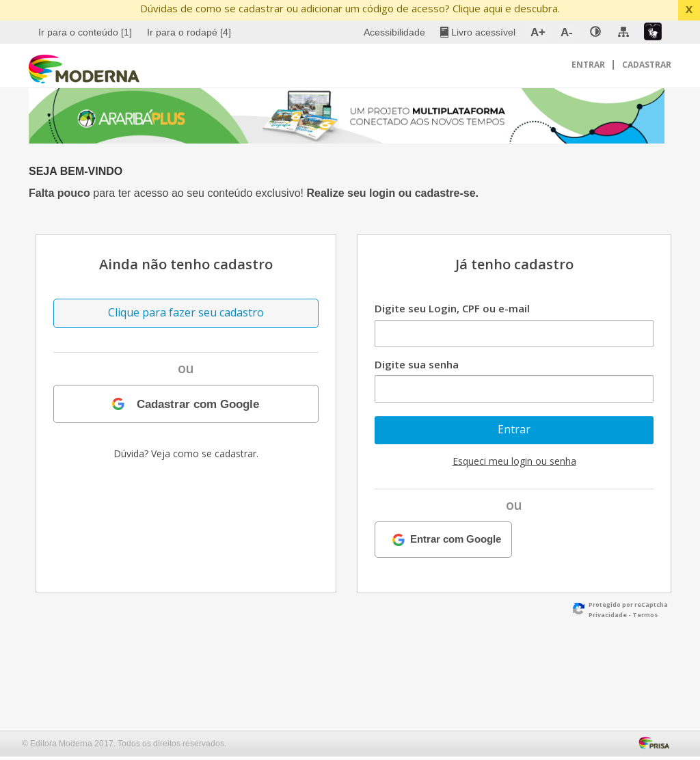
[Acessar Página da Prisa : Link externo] (657, 742)
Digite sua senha (417, 364)
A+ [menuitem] (538, 32)
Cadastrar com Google (198, 404)
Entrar (589, 65)
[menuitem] (87, 32)
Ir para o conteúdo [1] (85, 32)
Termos (645, 615)
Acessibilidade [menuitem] (394, 32)
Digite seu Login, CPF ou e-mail (452, 308)
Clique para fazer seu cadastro (186, 312)
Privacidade (608, 615)
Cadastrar (647, 65)
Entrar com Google (456, 540)
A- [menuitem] (567, 32)
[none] (595, 32)
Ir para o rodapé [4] (189, 32)
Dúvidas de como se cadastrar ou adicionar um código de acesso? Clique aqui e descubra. (350, 8)
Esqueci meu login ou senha (514, 461)
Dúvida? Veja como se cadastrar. (186, 453)
